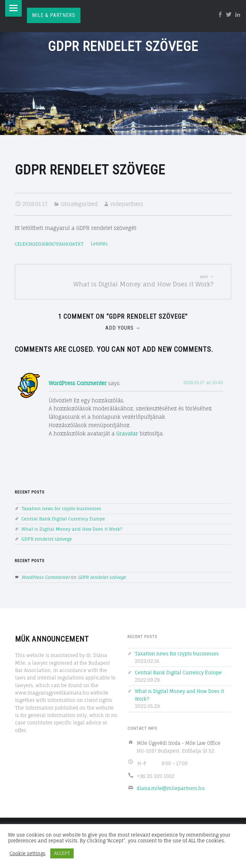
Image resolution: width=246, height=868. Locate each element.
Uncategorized (79, 204)
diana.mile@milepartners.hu (171, 788)
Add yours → (123, 328)
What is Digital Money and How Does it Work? (72, 529)
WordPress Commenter (78, 383)
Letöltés (99, 244)
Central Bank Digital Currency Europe (63, 519)
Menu (13, 8)
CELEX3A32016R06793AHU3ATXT (49, 244)
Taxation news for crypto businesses (61, 509)
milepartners (127, 204)
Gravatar (127, 434)
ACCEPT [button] (62, 853)
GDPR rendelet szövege (47, 539)
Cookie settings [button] (28, 854)
